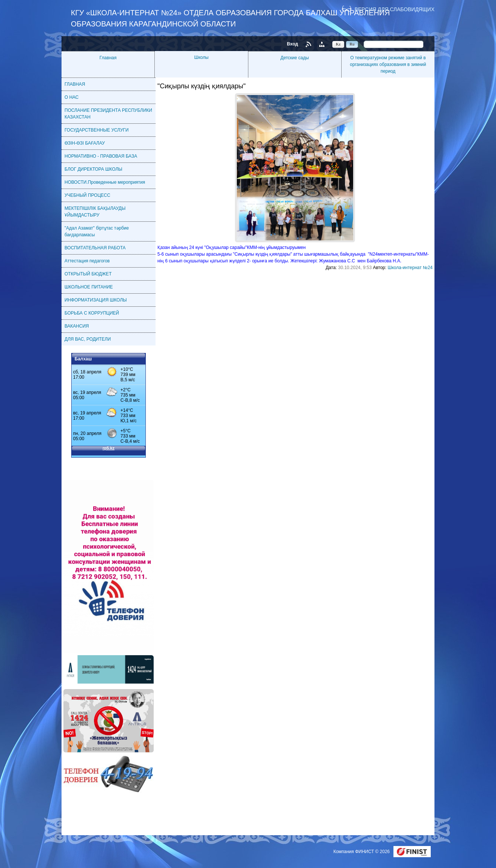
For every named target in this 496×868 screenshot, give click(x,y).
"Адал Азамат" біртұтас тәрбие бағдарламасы (97, 231)
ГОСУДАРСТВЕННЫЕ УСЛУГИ (97, 130)
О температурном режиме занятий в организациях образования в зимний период (388, 64)
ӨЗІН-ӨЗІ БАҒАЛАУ (85, 143)
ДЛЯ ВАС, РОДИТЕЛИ (88, 339)
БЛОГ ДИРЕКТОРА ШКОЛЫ (93, 169)
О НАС (72, 97)
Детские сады (295, 58)
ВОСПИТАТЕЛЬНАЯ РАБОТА (95, 248)
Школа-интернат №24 (410, 268)
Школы (201, 57)
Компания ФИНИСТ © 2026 (362, 852)
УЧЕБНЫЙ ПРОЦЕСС (87, 195)
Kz (338, 44)
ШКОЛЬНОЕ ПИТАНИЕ (89, 287)
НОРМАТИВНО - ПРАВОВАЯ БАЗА (101, 156)
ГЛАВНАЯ (75, 84)
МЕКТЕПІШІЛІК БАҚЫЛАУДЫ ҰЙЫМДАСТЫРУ (95, 212)
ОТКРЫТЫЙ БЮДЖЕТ (88, 274)
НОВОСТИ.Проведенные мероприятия (105, 182)
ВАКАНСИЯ (77, 326)
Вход (292, 44)
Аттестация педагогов (87, 261)
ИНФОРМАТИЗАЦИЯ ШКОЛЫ (96, 300)
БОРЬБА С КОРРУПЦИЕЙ (92, 313)
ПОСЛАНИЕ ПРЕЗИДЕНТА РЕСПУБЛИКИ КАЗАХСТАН (108, 114)
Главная (108, 58)
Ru (352, 44)
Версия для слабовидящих (395, 9)
